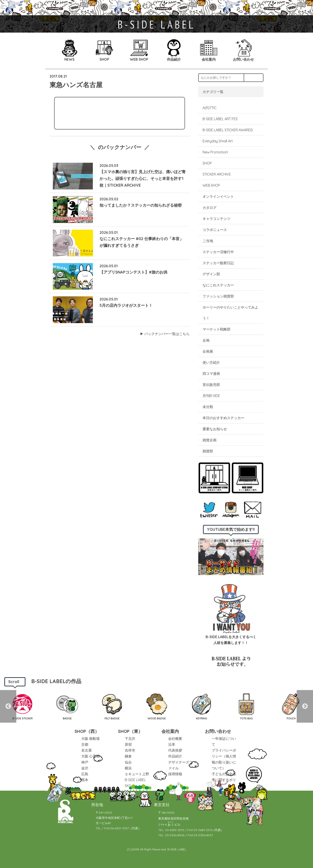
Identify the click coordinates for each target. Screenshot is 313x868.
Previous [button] (8, 706)
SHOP (207, 163)
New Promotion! (215, 152)
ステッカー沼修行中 (218, 252)
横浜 (128, 768)
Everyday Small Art (218, 141)
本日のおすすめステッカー (223, 418)
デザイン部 (211, 274)
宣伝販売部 (211, 385)
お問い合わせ (218, 731)
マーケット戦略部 (216, 329)
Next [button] (305, 706)
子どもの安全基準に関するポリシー (224, 780)
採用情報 (175, 774)
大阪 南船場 (90, 739)
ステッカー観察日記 (218, 263)
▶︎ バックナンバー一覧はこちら (165, 334)
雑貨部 (208, 451)
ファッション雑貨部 (218, 296)
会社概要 (175, 739)
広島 (85, 774)
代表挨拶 (175, 750)
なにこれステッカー (218, 285)
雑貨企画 (210, 440)
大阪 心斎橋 (90, 756)
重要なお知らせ (215, 429)
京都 (85, 744)
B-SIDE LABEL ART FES (220, 119)
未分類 (208, 407)
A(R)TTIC (210, 108)
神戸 (85, 762)
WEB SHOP (211, 185)
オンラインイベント (218, 196)
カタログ (210, 207)
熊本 (85, 780)
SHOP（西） (87, 731)
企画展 (208, 351)
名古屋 (87, 750)
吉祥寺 (130, 750)
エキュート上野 (137, 774)
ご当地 (208, 241)
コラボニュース (215, 230)
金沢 (85, 768)
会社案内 (170, 731)
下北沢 (130, 739)
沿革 (172, 744)
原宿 (128, 744)
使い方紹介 (211, 362)
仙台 (128, 762)
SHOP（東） (130, 731)
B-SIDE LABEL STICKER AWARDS (228, 130)
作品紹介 (175, 756)
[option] (22, 706)
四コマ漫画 (211, 373)
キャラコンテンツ (216, 219)
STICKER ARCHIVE (217, 174)
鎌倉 (128, 756)
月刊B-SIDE (211, 396)
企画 (206, 340)
